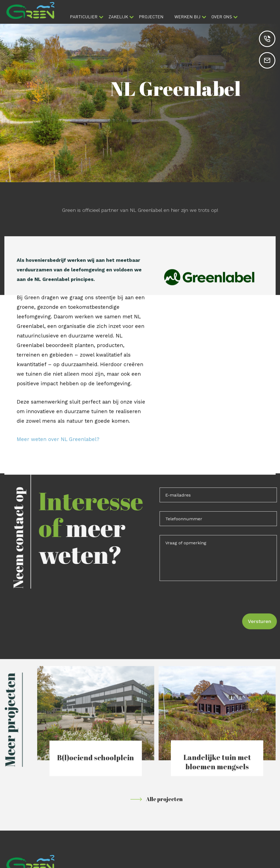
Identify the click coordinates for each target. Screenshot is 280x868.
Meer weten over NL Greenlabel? (58, 447)
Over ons (222, 17)
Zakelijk (118, 17)
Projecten (151, 17)
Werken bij (187, 17)
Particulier (84, 17)
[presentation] (208, 601)
